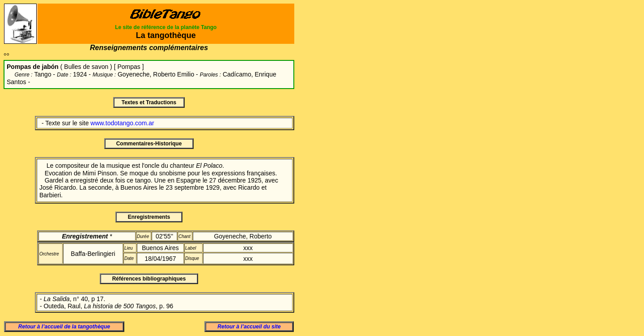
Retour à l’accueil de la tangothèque (64, 327)
